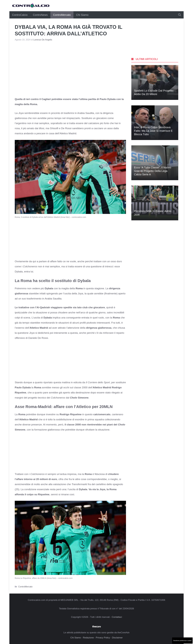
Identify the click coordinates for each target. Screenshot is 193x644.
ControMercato (62, 15)
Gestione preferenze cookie (182, 641)
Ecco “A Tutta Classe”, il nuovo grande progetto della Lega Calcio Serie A (153, 171)
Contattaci (117, 617)
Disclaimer (117, 638)
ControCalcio (20, 15)
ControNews (40, 15)
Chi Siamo (82, 15)
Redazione (88, 638)
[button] (180, 15)
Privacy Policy (103, 638)
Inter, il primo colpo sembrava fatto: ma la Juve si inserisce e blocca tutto (153, 131)
